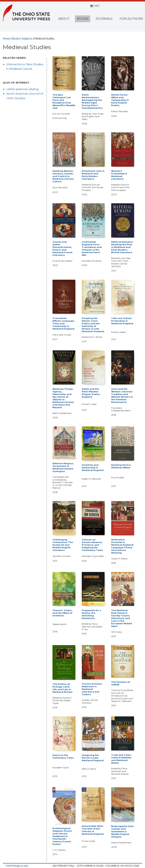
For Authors (131, 19)
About (64, 19)
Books (83, 19)
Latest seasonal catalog (22, 89)
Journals (104, 19)
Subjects (27, 38)
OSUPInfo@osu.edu (17, 866)
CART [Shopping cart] (95, 6)
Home (6, 38)
